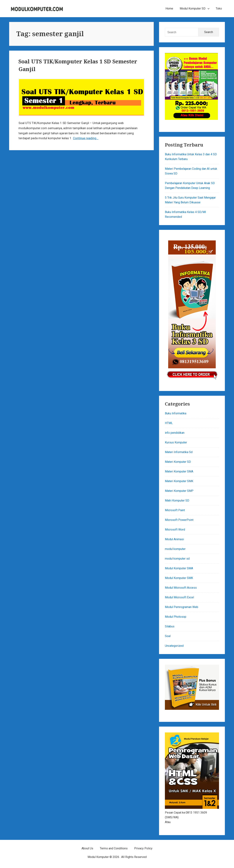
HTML (169, 423)
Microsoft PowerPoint (179, 520)
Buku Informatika (176, 413)
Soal (168, 636)
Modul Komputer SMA (179, 568)
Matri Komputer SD (177, 501)
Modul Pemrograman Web (182, 607)
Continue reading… (86, 138)
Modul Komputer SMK (179, 578)
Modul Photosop (176, 617)
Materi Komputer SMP (179, 491)
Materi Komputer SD (178, 462)
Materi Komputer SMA (179, 471)
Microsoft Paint (175, 510)
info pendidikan (175, 433)
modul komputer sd (177, 559)
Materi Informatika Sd (179, 452)
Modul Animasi (174, 539)
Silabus (170, 626)
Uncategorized (174, 646)
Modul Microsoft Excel (179, 597)
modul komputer (175, 549)
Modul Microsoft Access (181, 588)
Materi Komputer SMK (179, 481)
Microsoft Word (175, 530)
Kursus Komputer (176, 442)
